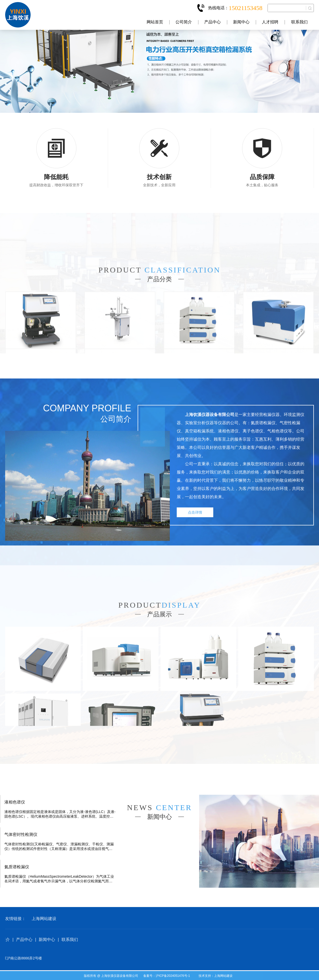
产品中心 (212, 22)
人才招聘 (270, 22)
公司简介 (184, 22)
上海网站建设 (44, 934)
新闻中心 (241, 22)
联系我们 (299, 22)
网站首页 (155, 22)
